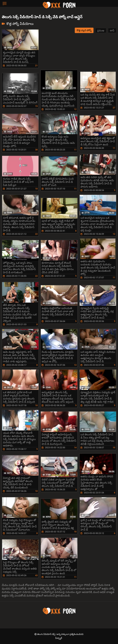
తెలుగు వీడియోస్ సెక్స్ (46, 634)
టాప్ (112, 30)
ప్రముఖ (101, 30)
